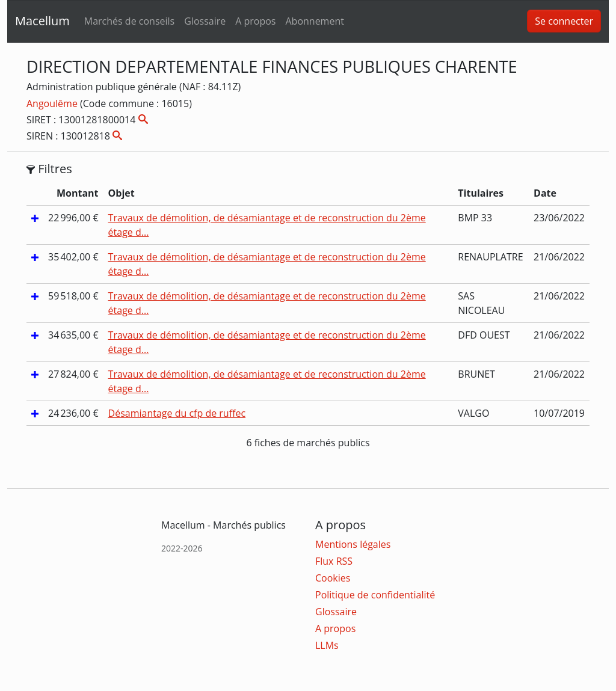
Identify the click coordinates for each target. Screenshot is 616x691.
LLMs (327, 645)
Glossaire (205, 21)
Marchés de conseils (129, 21)
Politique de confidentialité (375, 595)
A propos (255, 21)
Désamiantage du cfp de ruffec (177, 413)
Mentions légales (353, 544)
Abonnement (314, 21)
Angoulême (53, 103)
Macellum (42, 21)
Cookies (333, 578)
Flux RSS (334, 561)
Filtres (49, 169)
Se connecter (564, 21)
